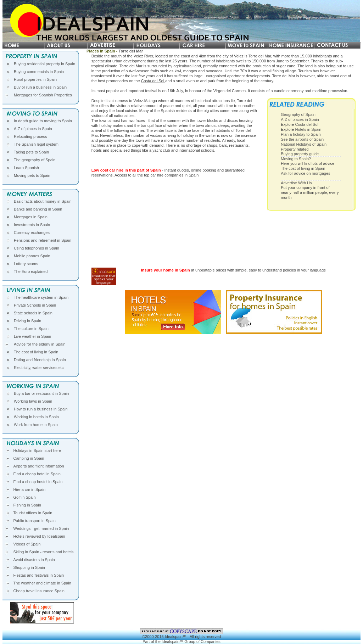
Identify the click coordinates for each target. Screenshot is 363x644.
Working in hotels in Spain (36, 417)
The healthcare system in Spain (41, 297)
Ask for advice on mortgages (305, 173)
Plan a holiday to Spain (301, 134)
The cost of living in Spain (36, 352)
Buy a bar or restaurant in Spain (41, 393)
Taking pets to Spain (31, 152)
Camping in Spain (29, 458)
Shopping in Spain (29, 567)
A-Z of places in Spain (33, 129)
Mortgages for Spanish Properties (43, 95)
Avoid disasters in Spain (34, 560)
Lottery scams (26, 264)
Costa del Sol (153, 81)
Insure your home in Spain (166, 270)
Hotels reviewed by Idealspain (39, 536)
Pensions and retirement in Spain (43, 240)
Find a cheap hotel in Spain (37, 474)
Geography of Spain (298, 114)
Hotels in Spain (308, 129)
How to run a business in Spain (41, 409)
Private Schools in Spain (35, 305)
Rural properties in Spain (35, 79)
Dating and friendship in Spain (40, 360)
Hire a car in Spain (30, 489)
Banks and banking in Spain (38, 209)
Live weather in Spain (32, 336)
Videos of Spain (27, 544)
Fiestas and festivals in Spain (39, 575)
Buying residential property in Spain (44, 64)
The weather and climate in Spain (42, 583)
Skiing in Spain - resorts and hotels (44, 552)
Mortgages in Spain (31, 217)
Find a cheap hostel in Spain (38, 482)
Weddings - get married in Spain (41, 528)
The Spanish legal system (36, 144)
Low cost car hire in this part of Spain (126, 170)
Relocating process (30, 136)
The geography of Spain (35, 160)
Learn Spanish (26, 168)
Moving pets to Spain (32, 175)
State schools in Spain (33, 313)
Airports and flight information (39, 466)
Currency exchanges (32, 233)
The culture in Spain (31, 329)
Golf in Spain (25, 497)
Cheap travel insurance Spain (39, 591)
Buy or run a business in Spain (40, 87)
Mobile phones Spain (32, 256)
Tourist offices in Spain (33, 513)
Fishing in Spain (27, 505)
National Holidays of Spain (304, 144)
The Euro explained (31, 271)
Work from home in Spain (36, 425)
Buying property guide (300, 154)
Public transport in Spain (35, 521)
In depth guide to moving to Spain (43, 121)
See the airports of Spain (302, 139)
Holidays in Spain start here (37, 450)
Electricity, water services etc (39, 368)
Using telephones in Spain (37, 248)
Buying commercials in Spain (39, 72)
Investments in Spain (32, 225)
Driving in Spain (27, 321)
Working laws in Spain (33, 401)
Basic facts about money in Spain (43, 201)
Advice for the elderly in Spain (40, 344)
